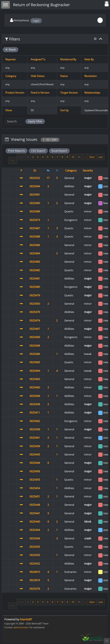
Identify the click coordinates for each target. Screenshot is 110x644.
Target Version (69, 93)
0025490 (35, 203)
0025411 (35, 412)
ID (35, 170)
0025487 (35, 228)
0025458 (35, 429)
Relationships (92, 93)
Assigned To (38, 59)
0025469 (35, 337)
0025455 (35, 480)
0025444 (35, 463)
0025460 (35, 387)
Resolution (91, 76)
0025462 (35, 421)
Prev (21, 157)
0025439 (35, 446)
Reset (11, 49)
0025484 (35, 253)
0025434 (35, 186)
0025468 (35, 346)
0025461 (35, 438)
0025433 (35, 555)
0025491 (35, 194)
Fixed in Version (40, 93)
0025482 (35, 270)
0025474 (35, 320)
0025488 (35, 236)
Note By (89, 59)
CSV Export (38, 151)
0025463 (35, 379)
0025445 (35, 454)
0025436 (35, 538)
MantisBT (26, 619)
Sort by (64, 110)
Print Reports (17, 151)
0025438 (35, 404)
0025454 (35, 488)
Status (64, 76)
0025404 (35, 530)
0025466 (35, 354)
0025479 (35, 295)
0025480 (35, 287)
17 (48, 178)
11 (79, 157)
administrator (21, 627)
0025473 (35, 220)
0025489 (35, 211)
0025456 (35, 471)
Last (100, 157)
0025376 (35, 589)
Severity (88, 170)
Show (9, 110)
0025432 (35, 563)
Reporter (11, 59)
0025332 (35, 178)
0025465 (35, 362)
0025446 (35, 396)
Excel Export (59, 151)
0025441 (35, 513)
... (85, 157)
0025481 (35, 278)
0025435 (35, 547)
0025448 (35, 505)
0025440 (35, 522)
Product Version (15, 93)
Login (36, 21)
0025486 (35, 245)
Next (92, 157)
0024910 (35, 572)
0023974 (35, 580)
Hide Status (38, 76)
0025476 (35, 312)
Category (11, 76)
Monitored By (68, 59)
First (12, 160)
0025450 (35, 304)
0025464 (35, 371)
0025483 (35, 262)
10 (73, 157)
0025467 (35, 329)
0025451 (35, 496)
